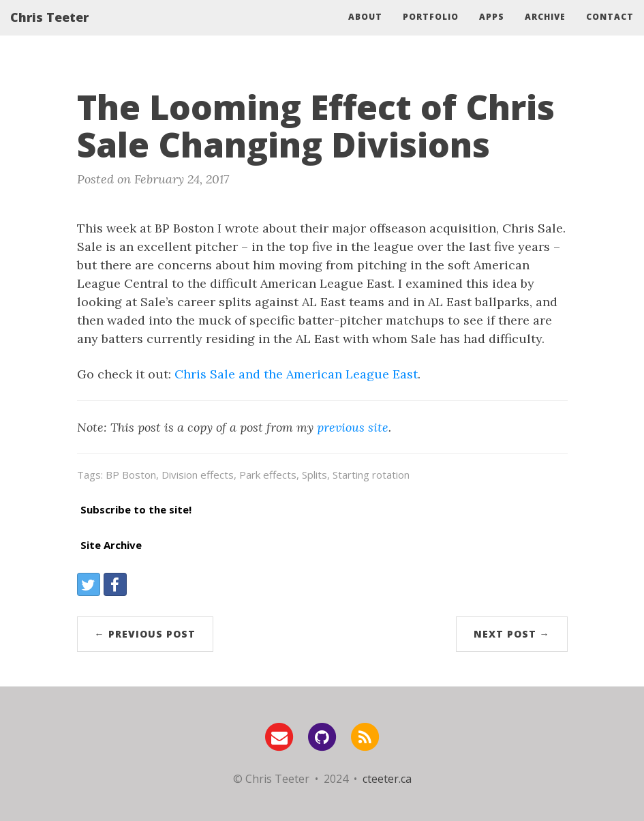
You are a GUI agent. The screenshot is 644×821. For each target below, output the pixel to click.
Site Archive (111, 545)
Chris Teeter (49, 31)
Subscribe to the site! (136, 509)
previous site (353, 427)
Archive (545, 30)
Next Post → (512, 634)
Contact (610, 30)
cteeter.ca (387, 779)
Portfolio (431, 30)
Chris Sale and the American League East (296, 374)
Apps (492, 30)
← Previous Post (145, 634)
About (365, 30)
